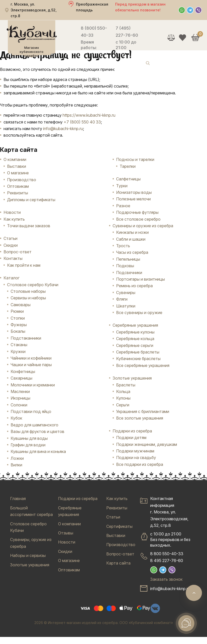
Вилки (16, 465)
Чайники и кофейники (31, 358)
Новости (12, 212)
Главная (18, 498)
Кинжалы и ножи (132, 232)
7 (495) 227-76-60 (127, 32)
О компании (15, 159)
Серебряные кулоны (135, 332)
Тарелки (128, 166)
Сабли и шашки (131, 239)
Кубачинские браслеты (138, 359)
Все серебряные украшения (143, 365)
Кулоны (123, 398)
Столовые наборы (28, 291)
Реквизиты (18, 193)
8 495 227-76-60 (167, 560)
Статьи (10, 238)
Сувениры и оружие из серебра (143, 226)
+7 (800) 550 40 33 (82, 122)
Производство (22, 180)
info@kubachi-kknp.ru (63, 129)
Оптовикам (18, 186)
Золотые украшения (132, 378)
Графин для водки (28, 445)
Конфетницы (23, 371)
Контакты (13, 258)
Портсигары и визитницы (140, 279)
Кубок (16, 418)
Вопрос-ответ (18, 252)
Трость (123, 246)
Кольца (123, 391)
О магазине (18, 173)
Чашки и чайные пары (31, 365)
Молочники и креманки (33, 385)
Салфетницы (128, 179)
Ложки (17, 458)
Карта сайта (118, 563)
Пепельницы (128, 259)
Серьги (123, 405)
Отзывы (66, 533)
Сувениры (126, 293)
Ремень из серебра (134, 286)
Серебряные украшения (135, 325)
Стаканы (19, 345)
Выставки (17, 166)
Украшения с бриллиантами (143, 411)
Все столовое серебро (138, 219)
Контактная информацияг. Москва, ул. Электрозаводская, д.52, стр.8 (169, 512)
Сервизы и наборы (28, 298)
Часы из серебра (132, 252)
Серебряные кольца (135, 339)
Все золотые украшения (140, 418)
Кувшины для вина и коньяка (38, 451)
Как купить (14, 219)
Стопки (18, 318)
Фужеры (19, 325)
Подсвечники (129, 273)
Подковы (125, 266)
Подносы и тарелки (135, 159)
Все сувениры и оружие (139, 313)
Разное (123, 206)
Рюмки (17, 311)
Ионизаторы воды (134, 192)
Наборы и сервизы (28, 555)
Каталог (11, 278)
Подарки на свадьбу (136, 458)
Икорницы (20, 398)
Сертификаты (119, 526)
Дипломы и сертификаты (31, 200)
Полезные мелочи (133, 199)
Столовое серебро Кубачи (33, 285)
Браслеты (126, 385)
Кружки (18, 351)
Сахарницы (21, 378)
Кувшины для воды (29, 438)
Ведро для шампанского (34, 425)
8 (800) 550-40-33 (94, 32)
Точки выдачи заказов (29, 226)
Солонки (19, 405)
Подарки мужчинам (135, 451)
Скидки (11, 245)
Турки (122, 186)
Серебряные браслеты (138, 352)
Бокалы (18, 331)
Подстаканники (26, 338)
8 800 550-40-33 (167, 554)
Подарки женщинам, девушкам (147, 444)
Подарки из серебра (132, 431)
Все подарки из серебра (140, 464)
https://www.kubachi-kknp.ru (89, 115)
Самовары (21, 305)
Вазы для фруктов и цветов (37, 431)
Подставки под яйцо (31, 411)
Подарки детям (131, 438)
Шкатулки (126, 306)
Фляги (122, 299)
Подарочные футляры (137, 212)
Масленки (20, 391)
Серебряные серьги (135, 345)
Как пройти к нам (24, 265)
